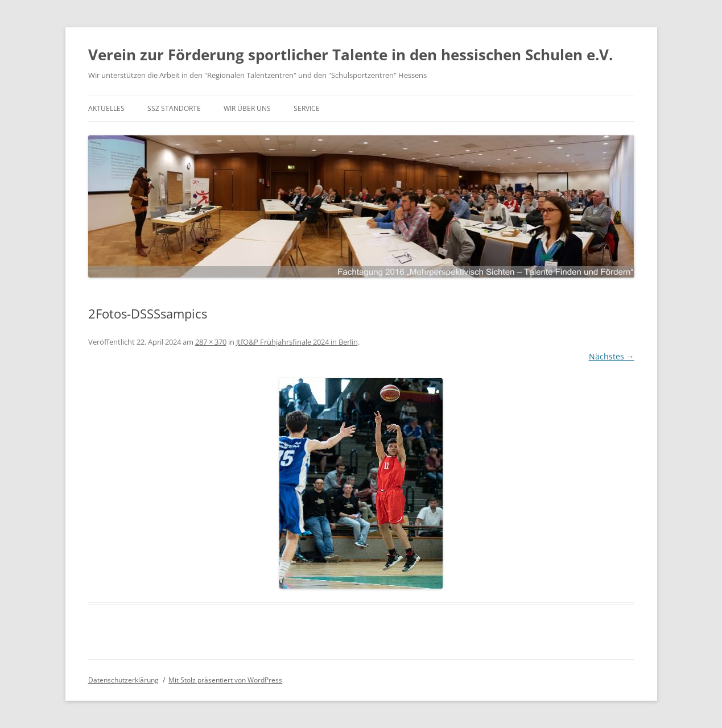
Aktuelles (106, 108)
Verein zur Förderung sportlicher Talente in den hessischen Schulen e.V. (350, 55)
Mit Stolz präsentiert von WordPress (225, 680)
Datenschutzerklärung (123, 680)
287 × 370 (211, 342)
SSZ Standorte (174, 108)
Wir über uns (247, 108)
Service (307, 108)
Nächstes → (612, 356)
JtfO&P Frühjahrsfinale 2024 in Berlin (297, 342)
